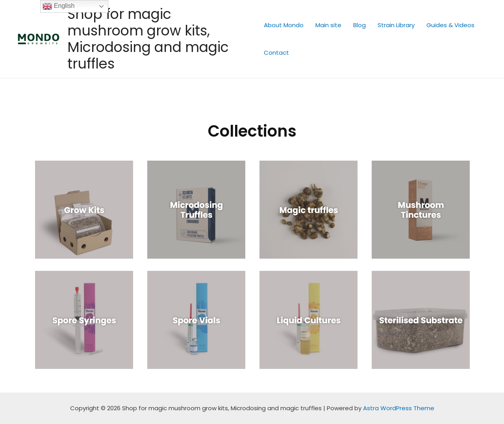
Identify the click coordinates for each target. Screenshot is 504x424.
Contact (276, 53)
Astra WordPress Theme (399, 408)
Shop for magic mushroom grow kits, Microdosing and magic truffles (148, 39)
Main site (328, 25)
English (58, 6)
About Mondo (284, 25)
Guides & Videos (450, 25)
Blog (359, 25)
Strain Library (396, 25)
